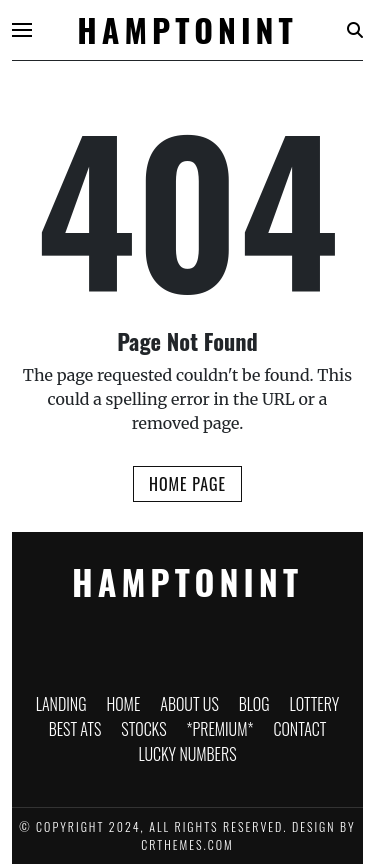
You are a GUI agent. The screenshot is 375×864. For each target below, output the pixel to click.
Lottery (315, 704)
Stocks (143, 729)
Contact (299, 729)
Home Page (187, 484)
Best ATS (75, 729)
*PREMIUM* (220, 729)
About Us (189, 704)
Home (123, 704)
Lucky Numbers (187, 754)
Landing (61, 704)
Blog (254, 704)
